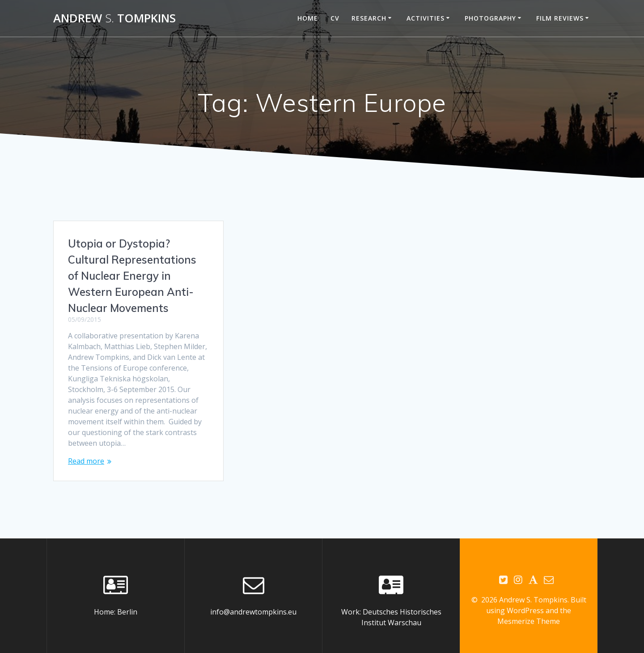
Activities (426, 18)
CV (335, 18)
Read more (86, 461)
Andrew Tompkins (114, 18)
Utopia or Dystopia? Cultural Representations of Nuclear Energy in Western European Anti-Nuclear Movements (132, 276)
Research (369, 18)
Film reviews (560, 18)
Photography (490, 18)
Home (308, 18)
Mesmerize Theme (529, 611)
